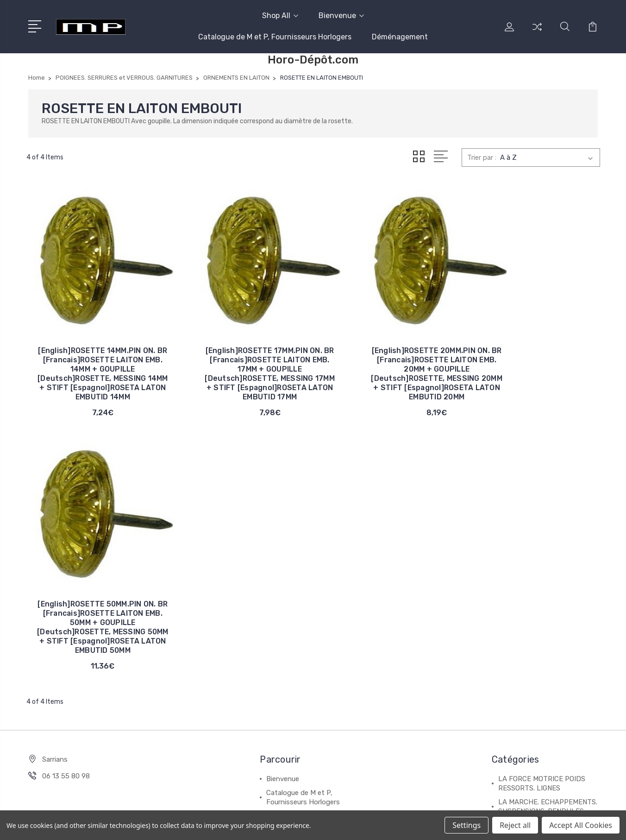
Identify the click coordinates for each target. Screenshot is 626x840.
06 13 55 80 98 (66, 520)
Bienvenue (341, 16)
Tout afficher (519, 695)
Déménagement (400, 37)
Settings (466, 825)
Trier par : (482, 158)
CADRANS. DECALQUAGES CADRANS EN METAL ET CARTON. (541, 625)
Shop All (280, 16)
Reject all (515, 825)
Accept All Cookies (581, 825)
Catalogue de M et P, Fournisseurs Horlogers (275, 37)
